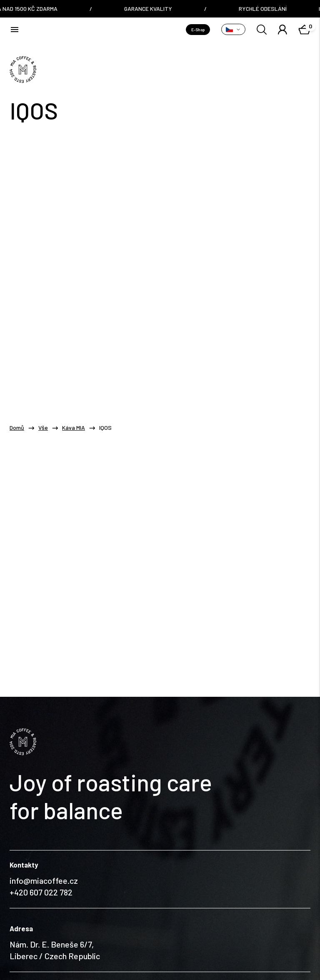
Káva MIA (74, 428)
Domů (17, 428)
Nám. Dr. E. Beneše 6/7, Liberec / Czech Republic (55, 893)
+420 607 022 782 (41, 835)
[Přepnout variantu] (233, 29)
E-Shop (198, 30)
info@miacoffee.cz (44, 824)
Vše (43, 428)
